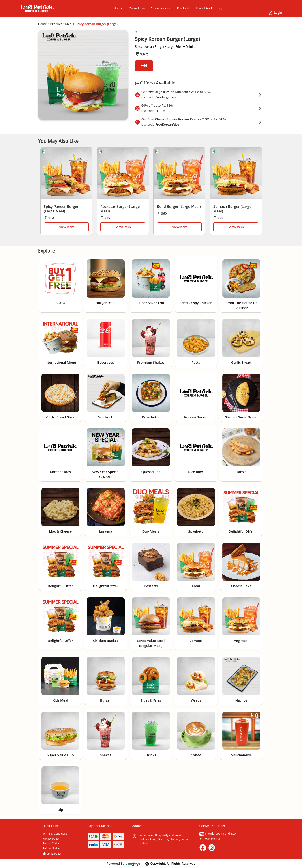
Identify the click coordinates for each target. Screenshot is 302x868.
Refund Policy (51, 848)
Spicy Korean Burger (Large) (97, 24)
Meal (69, 24)
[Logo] (37, 8)
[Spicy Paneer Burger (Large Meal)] (66, 174)
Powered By (124, 863)
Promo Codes (51, 843)
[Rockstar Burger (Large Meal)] (123, 174)
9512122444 (210, 839)
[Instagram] (212, 848)
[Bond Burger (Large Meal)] (179, 174)
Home (43, 24)
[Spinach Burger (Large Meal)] (236, 174)
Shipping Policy (52, 854)
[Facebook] (203, 848)
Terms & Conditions (55, 834)
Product (56, 24)
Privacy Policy (51, 839)
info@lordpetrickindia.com (219, 834)
